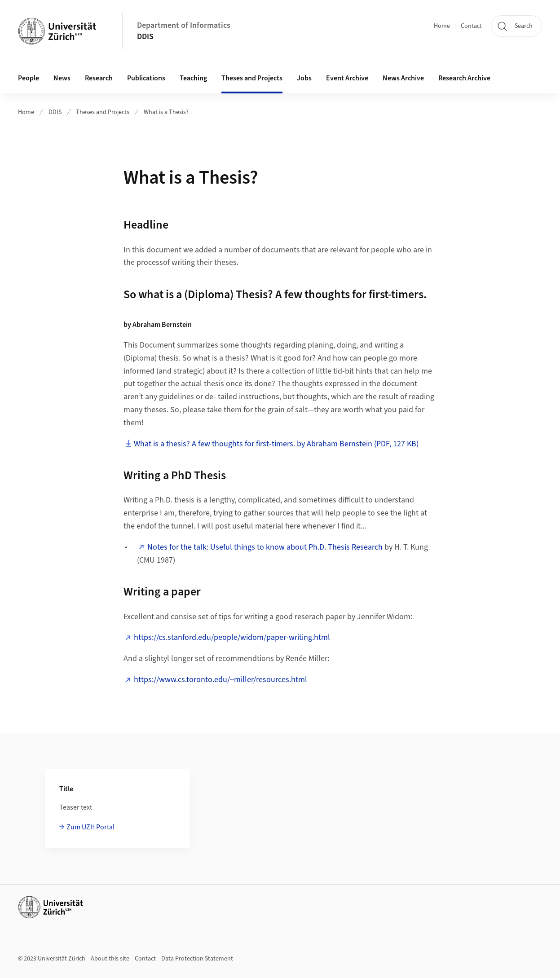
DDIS (145, 37)
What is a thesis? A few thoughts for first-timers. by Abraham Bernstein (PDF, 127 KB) (276, 444)
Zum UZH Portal (90, 827)
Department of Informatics (184, 25)
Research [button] (99, 78)
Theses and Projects (103, 112)
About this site (110, 959)
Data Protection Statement (197, 959)
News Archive (403, 78)
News (62, 78)
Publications (146, 78)
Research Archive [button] (464, 78)
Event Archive (347, 78)
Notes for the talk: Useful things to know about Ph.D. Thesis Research (265, 547)
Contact (471, 26)
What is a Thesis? (166, 112)
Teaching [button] (193, 78)
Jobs (304, 78)
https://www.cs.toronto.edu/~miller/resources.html (220, 680)
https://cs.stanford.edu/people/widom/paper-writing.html (232, 637)
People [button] (29, 78)
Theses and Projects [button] (252, 78)
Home (442, 26)
